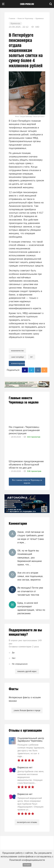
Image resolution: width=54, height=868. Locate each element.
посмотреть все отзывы (27, 822)
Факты (14, 689)
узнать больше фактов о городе (27, 710)
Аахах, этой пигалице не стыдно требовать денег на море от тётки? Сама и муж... (31, 537)
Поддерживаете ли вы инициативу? (25, 632)
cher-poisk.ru (27, 4)
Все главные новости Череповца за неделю (27, 482)
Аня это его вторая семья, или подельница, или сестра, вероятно (30, 576)
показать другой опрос (27, 671)
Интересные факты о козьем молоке (25, 699)
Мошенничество (17, 351)
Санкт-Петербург (18, 357)
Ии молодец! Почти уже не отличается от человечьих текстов (30, 591)
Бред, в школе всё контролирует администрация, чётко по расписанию (31, 608)
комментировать (18, 363)
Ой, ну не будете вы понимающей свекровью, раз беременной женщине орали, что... (30, 558)
